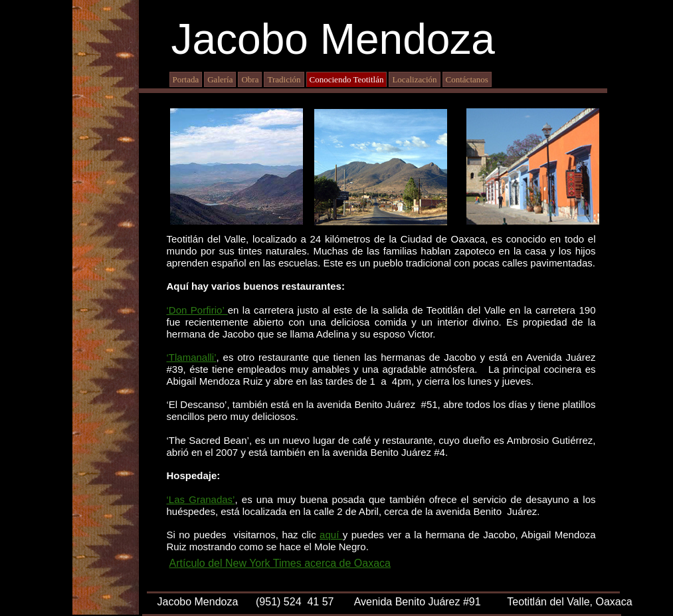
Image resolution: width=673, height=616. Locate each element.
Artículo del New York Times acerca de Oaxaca (280, 563)
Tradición (284, 79)
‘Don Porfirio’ (197, 310)
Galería (220, 79)
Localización (414, 79)
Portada (186, 79)
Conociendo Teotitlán (347, 79)
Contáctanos (467, 79)
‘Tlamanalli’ (192, 357)
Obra (250, 79)
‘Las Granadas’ (201, 499)
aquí (331, 535)
